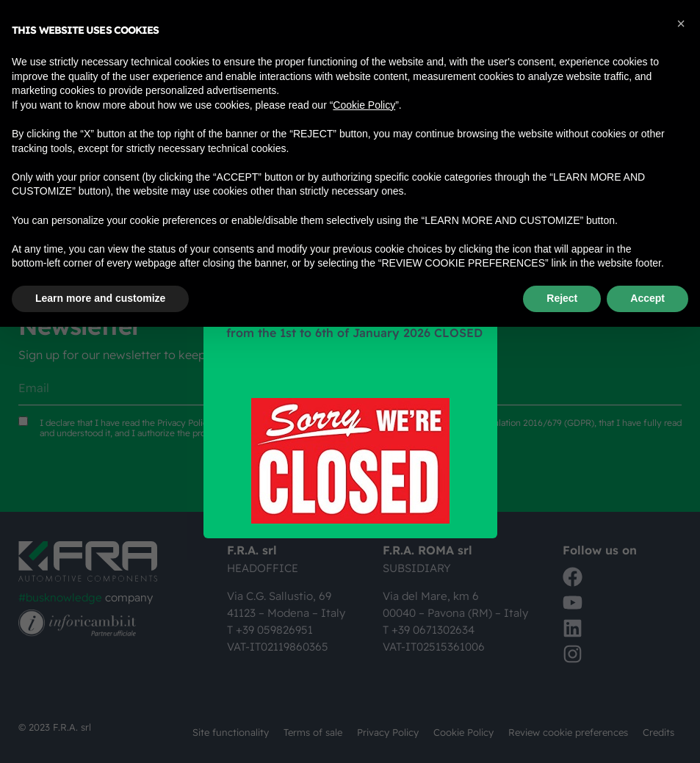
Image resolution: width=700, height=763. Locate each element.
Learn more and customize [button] (100, 298)
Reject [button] (562, 298)
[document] (350, 381)
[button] (681, 23)
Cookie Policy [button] (364, 105)
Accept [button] (647, 298)
